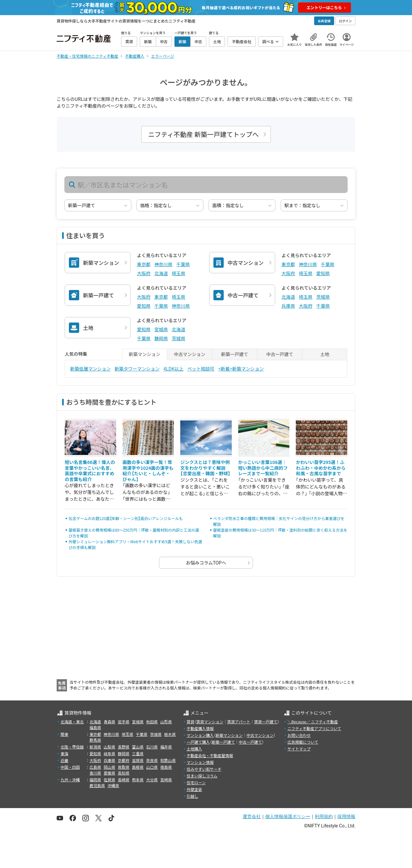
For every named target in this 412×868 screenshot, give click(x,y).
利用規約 (324, 816)
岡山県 (109, 767)
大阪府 (144, 273)
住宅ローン (196, 782)
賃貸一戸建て (266, 722)
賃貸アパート (239, 722)
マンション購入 (200, 735)
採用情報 (346, 816)
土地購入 (194, 749)
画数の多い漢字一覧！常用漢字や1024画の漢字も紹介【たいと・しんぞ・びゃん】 (148, 471)
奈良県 (152, 760)
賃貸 (191, 722)
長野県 (124, 747)
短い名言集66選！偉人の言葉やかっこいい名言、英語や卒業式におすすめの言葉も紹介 (90, 471)
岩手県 (124, 722)
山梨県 (109, 747)
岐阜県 (109, 753)
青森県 (109, 722)
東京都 (144, 264)
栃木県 (170, 734)
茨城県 (323, 297)
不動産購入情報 (200, 728)
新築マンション (229, 735)
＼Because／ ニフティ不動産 (313, 722)
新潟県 (95, 747)
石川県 (152, 747)
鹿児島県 (97, 785)
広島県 (95, 767)
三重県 (138, 753)
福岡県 (95, 780)
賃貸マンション (210, 722)
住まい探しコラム (202, 776)
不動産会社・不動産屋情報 (210, 755)
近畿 (64, 760)
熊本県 (138, 780)
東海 (64, 753)
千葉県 (183, 264)
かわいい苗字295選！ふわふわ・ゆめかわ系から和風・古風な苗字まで (321, 468)
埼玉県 (179, 273)
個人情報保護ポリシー (288, 816)
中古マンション (260, 735)
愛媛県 (109, 773)
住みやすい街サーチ (204, 769)
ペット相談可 (201, 369)
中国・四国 (70, 767)
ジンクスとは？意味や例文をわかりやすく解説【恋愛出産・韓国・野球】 (205, 468)
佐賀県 (109, 780)
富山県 (138, 747)
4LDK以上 (173, 369)
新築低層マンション (90, 369)
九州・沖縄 (70, 780)
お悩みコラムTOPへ (206, 563)
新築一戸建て (223, 742)
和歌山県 (168, 760)
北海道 (161, 273)
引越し (192, 796)
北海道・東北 (72, 722)
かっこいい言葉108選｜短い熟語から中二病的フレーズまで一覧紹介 (263, 468)
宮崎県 (166, 780)
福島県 (95, 727)
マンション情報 (200, 762)
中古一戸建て (250, 742)
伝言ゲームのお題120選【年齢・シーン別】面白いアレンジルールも (126, 518)
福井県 (166, 747)
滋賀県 (138, 760)
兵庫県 (288, 306)
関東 (64, 734)
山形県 (166, 722)
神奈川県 (164, 264)
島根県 (138, 767)
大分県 (152, 780)
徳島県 (166, 767)
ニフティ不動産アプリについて (314, 728)
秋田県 (152, 722)
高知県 (124, 773)
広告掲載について (303, 742)
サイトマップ (299, 749)
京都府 (124, 760)
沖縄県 (113, 785)
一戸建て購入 (198, 742)
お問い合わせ (299, 735)
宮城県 (161, 329)
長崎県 (124, 780)
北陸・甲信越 (72, 747)
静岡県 (161, 338)
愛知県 (323, 273)
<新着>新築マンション (241, 369)
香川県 (95, 773)
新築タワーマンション (137, 369)
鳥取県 (124, 767)
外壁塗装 (194, 789)
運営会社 (252, 816)
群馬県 (95, 740)
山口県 (152, 767)
